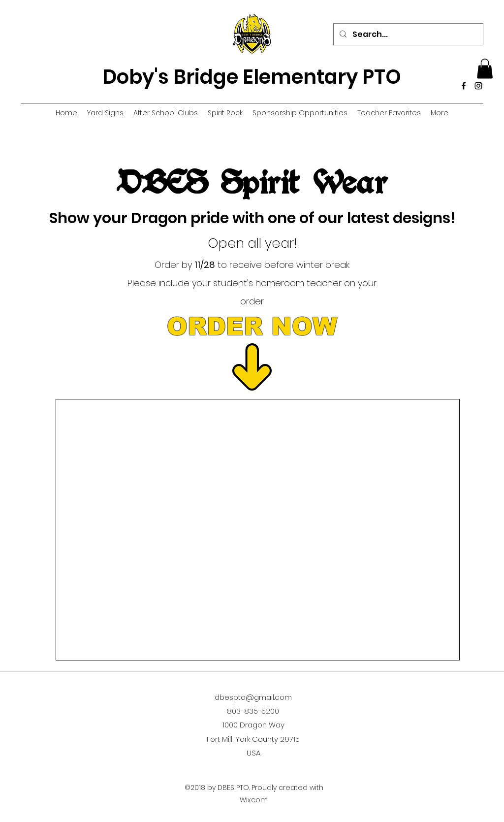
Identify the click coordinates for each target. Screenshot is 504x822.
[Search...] (407, 34)
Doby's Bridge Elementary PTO (252, 77)
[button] (485, 69)
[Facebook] (464, 86)
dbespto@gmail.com (253, 697)
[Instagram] (478, 86)
